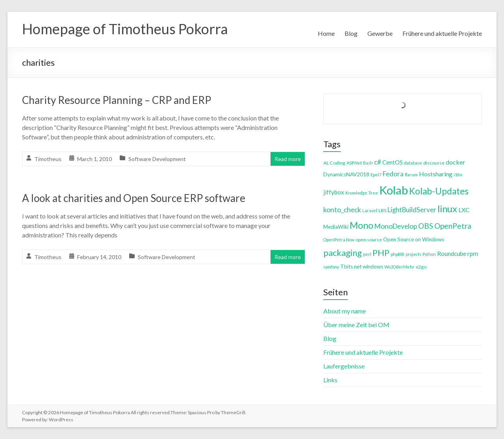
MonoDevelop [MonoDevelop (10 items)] (396, 226)
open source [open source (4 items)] (369, 240)
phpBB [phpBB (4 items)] (397, 254)
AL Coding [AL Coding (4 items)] (334, 163)
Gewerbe (380, 33)
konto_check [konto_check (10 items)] (342, 210)
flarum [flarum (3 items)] (411, 175)
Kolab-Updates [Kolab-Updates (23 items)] (439, 191)
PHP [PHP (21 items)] (381, 253)
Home (326, 33)
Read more (288, 159)
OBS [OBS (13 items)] (426, 226)
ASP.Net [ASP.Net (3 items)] (354, 163)
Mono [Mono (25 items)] (361, 225)
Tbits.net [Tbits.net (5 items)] (351, 267)
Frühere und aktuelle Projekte (442, 33)
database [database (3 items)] (413, 163)
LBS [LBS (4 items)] (382, 210)
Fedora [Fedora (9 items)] (393, 174)
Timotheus (48, 159)
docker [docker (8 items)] (455, 162)
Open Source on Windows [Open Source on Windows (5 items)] (414, 239)
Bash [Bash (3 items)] (368, 163)
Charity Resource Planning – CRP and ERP (117, 100)
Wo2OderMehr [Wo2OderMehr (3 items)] (399, 267)
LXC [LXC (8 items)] (464, 210)
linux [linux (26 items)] (447, 209)
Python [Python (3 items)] (429, 254)
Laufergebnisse (344, 366)
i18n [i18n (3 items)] (458, 175)
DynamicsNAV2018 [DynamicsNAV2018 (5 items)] (346, 174)
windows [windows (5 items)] (373, 267)
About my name (345, 311)
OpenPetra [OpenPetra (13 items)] (453, 226)
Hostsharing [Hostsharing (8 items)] (436, 174)
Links (330, 380)
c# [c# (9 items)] (378, 162)
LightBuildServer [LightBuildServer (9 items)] (412, 210)
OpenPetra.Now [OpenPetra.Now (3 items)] (339, 240)
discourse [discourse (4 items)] (434, 163)
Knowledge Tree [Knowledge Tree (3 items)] (362, 193)
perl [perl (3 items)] (367, 254)
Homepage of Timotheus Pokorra (125, 29)
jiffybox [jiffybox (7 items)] (334, 192)
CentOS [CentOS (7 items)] (393, 162)
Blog (351, 33)
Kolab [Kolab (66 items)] (394, 190)
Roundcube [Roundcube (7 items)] (452, 254)
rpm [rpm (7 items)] (473, 254)
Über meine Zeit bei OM (356, 325)
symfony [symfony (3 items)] (331, 267)
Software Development (157, 159)
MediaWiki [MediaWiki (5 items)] (336, 227)
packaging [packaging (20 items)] (343, 253)
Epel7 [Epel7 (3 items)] (376, 175)
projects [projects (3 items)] (413, 254)
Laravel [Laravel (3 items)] (370, 210)
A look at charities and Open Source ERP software (134, 198)
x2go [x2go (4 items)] (421, 267)
